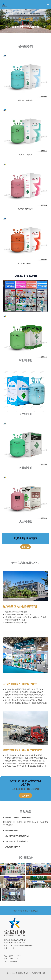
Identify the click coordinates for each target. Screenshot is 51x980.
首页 (15, 911)
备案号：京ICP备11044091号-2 (15, 943)
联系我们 (34, 911)
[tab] (25, 821)
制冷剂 (28, 911)
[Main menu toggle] (48, 5)
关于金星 (21, 911)
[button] (25, 547)
